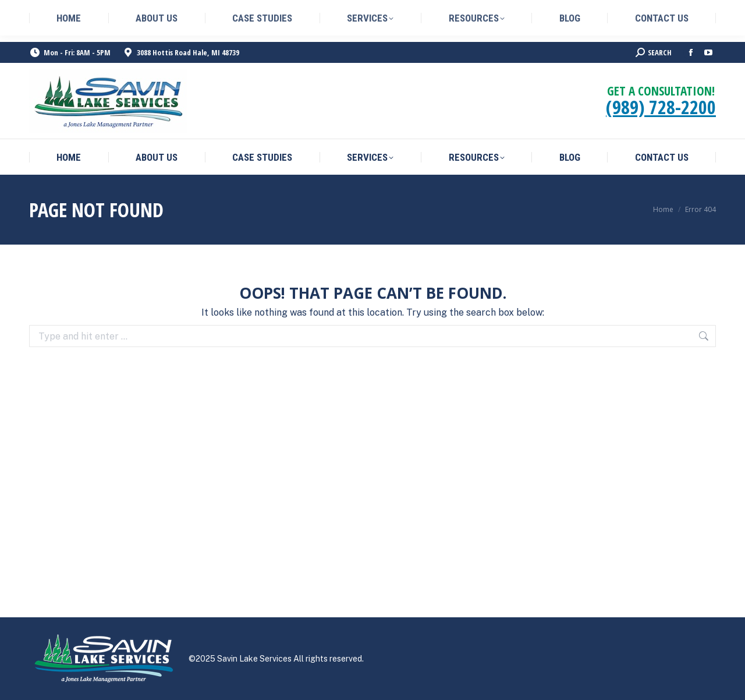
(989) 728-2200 (661, 107)
